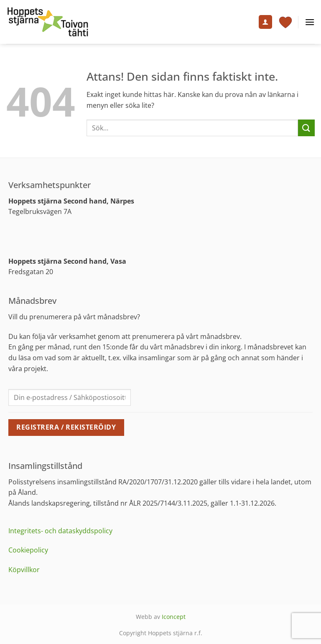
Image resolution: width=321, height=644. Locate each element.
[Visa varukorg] (285, 22)
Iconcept (174, 617)
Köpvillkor (24, 570)
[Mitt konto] (265, 22)
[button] (310, 22)
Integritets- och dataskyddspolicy (60, 531)
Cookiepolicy (28, 550)
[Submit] (306, 128)
